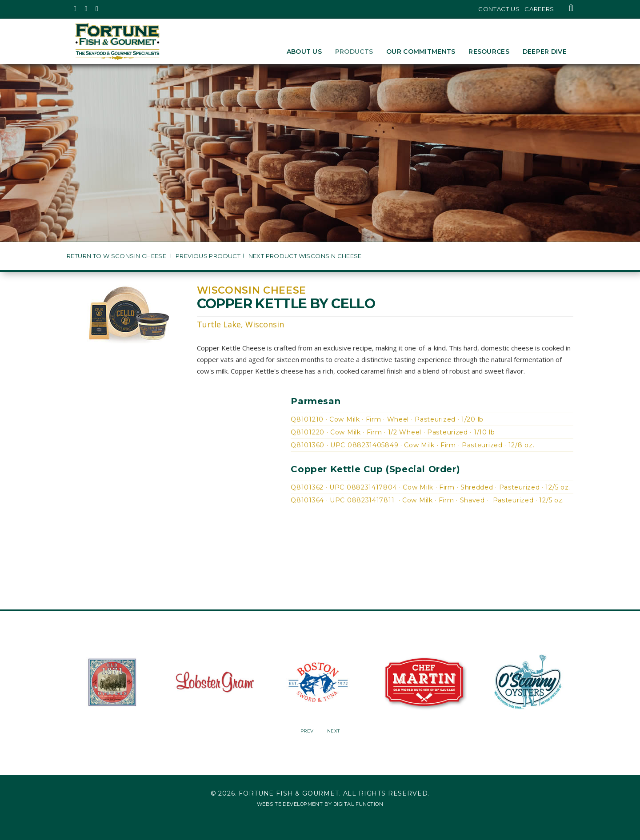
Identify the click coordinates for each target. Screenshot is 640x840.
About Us (304, 52)
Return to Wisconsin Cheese (117, 256)
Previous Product (208, 256)
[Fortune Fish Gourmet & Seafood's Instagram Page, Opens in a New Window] (86, 9)
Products (354, 52)
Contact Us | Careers (516, 9)
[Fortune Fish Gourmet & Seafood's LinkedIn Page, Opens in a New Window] (97, 9)
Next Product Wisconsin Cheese (305, 256)
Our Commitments (421, 52)
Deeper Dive (545, 52)
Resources (489, 52)
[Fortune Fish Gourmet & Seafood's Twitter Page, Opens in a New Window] (75, 9)
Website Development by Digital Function (320, 804)
